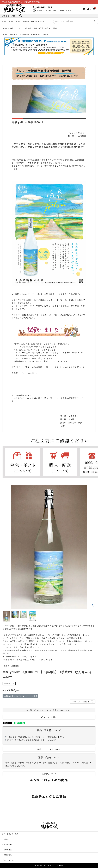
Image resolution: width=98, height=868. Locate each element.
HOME (5, 28)
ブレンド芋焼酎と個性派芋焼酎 (29, 34)
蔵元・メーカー (16, 28)
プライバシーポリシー (10, 860)
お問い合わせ (7, 845)
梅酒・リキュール (38, 21)
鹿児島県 (28, 28)
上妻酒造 (54, 28)
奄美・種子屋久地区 (41, 28)
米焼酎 (18, 21)
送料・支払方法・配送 (10, 834)
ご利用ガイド (7, 839)
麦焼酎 (11, 21)
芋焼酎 (4, 21)
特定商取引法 (7, 855)
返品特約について (49, 774)
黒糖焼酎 (26, 21)
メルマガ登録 (7, 850)
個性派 (46, 34)
